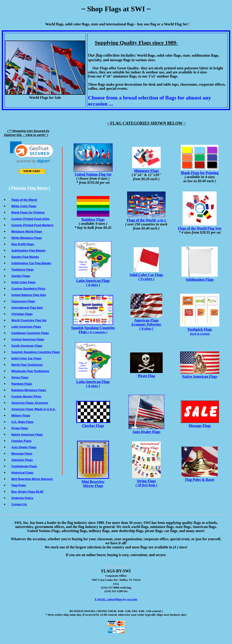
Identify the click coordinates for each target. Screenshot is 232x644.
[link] (32, 152)
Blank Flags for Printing (200, 171)
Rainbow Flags (93, 217)
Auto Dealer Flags (146, 430)
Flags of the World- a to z (146, 218)
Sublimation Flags (200, 277)
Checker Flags (93, 424)
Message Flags (200, 424)
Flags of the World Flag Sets (200, 226)
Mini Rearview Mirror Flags (93, 482)
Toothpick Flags (200, 329)
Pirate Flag (146, 374)
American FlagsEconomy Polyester (146, 322)
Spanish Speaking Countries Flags (93, 328)
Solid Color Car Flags (146, 275)
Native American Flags (200, 374)
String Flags (146, 481)
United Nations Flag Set (93, 172)
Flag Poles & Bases (200, 478)
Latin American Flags (93, 281)
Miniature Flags (146, 169)
